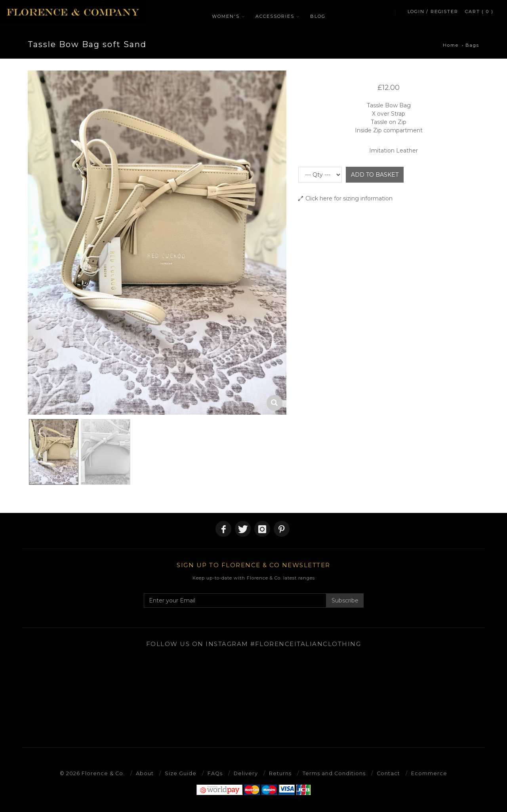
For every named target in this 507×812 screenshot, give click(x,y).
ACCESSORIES (278, 16)
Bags (472, 45)
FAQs (215, 773)
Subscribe (345, 600)
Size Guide (180, 773)
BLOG (321, 16)
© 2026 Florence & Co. (92, 773)
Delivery (246, 773)
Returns (281, 773)
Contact (389, 773)
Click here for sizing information (345, 198)
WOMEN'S (229, 16)
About (144, 773)
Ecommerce (430, 773)
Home (451, 45)
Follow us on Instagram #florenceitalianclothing (254, 644)
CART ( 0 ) (479, 14)
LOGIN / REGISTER (433, 14)
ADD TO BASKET (375, 175)
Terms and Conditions (335, 773)
